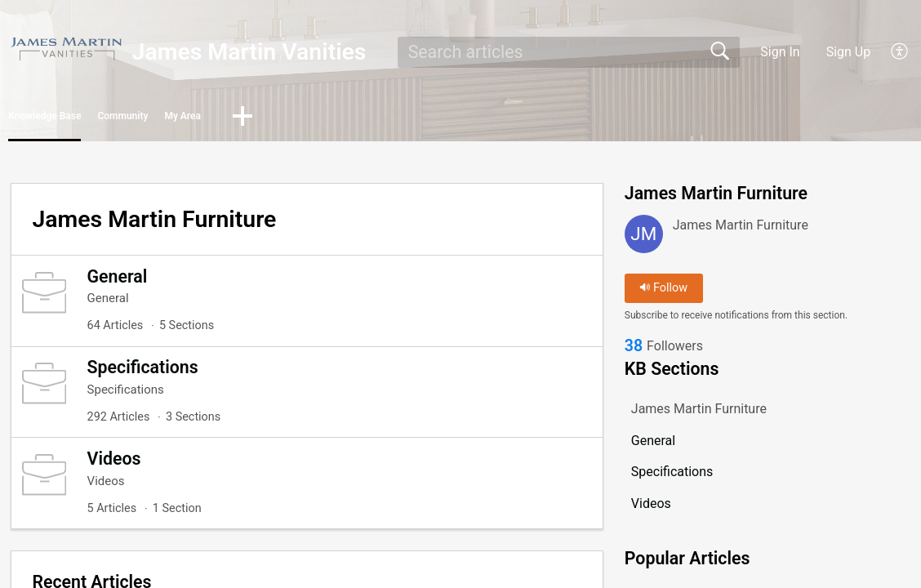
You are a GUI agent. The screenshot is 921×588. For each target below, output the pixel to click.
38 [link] (634, 353)
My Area (342, 119)
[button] (900, 52)
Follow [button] (663, 294)
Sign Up (849, 52)
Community (227, 119)
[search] (569, 52)
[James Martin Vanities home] (66, 49)
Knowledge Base (88, 119)
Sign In (780, 52)
